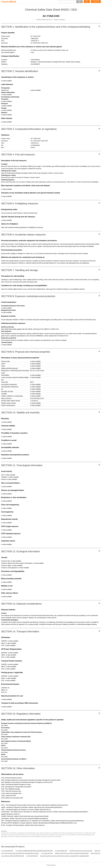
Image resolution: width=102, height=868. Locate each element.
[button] (80, 2)
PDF (87, 2)
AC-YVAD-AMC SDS (61, 851)
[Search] (68, 2)
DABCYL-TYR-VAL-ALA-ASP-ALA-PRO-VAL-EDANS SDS (72, 853)
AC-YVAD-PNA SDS (32, 856)
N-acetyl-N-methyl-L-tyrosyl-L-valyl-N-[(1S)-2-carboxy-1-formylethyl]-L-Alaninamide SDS (64, 856)
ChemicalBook (9, 2)
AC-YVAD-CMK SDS (7, 851)
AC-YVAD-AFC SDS (47, 853)
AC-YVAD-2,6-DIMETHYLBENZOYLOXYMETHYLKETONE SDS (34, 851)
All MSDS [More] (96, 2)
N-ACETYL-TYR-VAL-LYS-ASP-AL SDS (81, 851)
